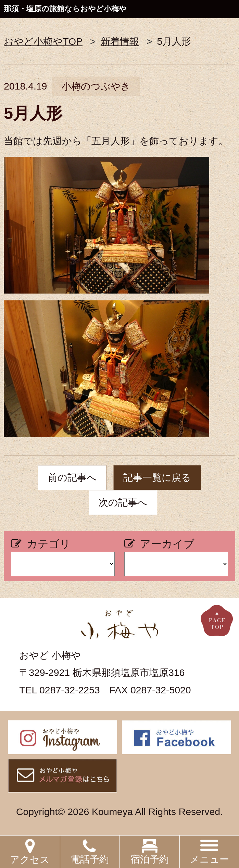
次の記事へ (123, 502)
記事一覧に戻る (157, 477)
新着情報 (120, 41)
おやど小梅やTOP (43, 41)
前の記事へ (72, 477)
